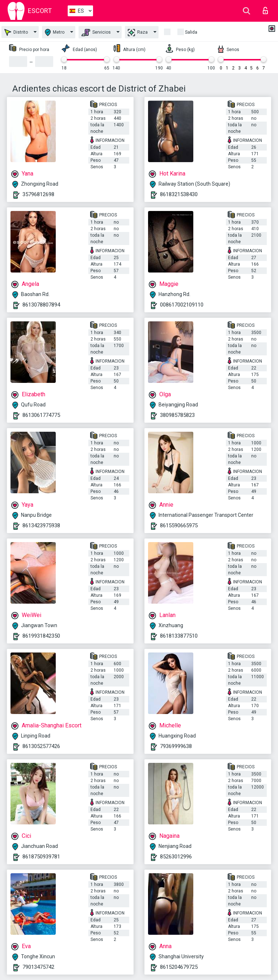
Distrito (16, 32)
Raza (138, 33)
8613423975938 (41, 525)
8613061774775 (41, 415)
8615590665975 (179, 525)
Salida (191, 32)
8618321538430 (179, 194)
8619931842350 (41, 636)
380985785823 (177, 415)
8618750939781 (41, 857)
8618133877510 (179, 636)
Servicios (96, 33)
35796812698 (38, 194)
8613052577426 (41, 746)
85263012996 (176, 857)
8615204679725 (179, 967)
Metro (55, 32)
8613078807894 (41, 305)
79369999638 (176, 746)
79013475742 (38, 967)
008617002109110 (182, 305)
